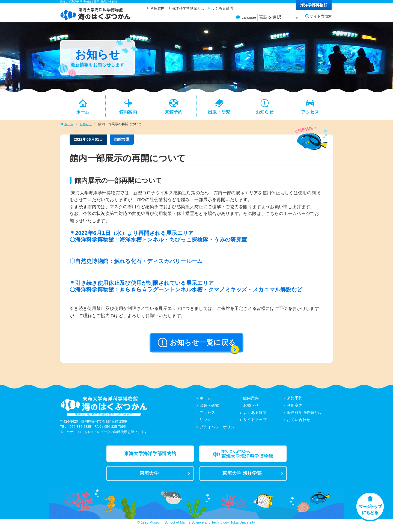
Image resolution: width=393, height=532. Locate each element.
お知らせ (87, 127)
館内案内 (251, 401)
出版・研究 (209, 408)
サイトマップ (255, 422)
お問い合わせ (299, 422)
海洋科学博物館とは (304, 415)
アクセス (207, 415)
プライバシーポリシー (219, 429)
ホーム (69, 127)
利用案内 (295, 408)
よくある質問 (255, 415)
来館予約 (295, 401)
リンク (205, 422)
